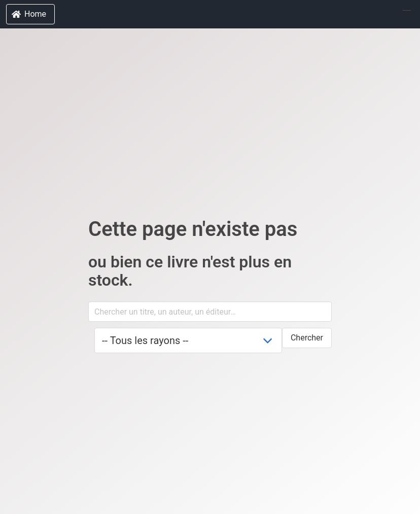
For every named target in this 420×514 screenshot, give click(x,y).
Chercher (307, 338)
